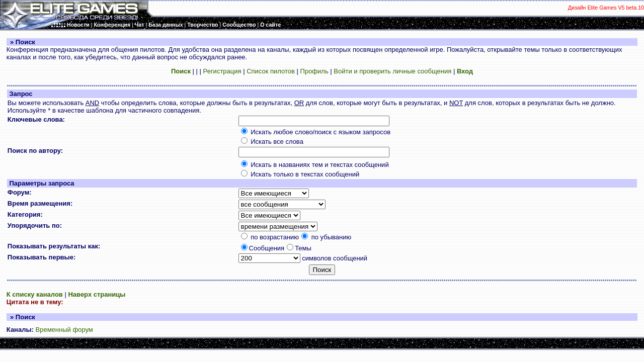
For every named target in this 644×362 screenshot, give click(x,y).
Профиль (314, 71)
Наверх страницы (97, 294)
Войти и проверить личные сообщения (392, 71)
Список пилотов (271, 71)
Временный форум (64, 330)
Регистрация (222, 71)
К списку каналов (35, 294)
